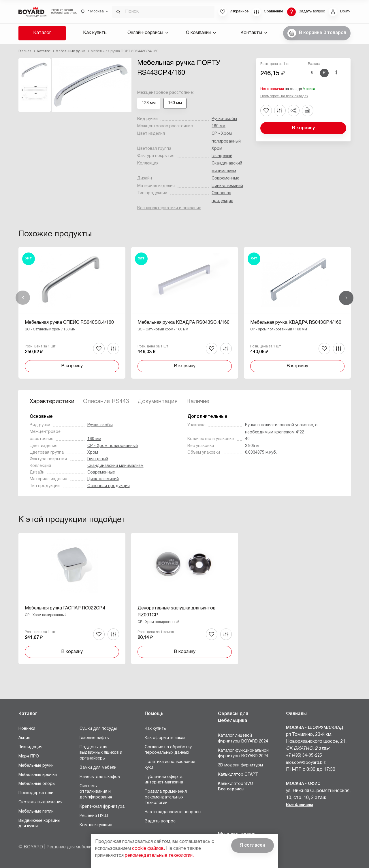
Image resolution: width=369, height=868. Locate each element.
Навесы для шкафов (100, 777)
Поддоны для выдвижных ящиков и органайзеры (101, 753)
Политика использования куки (170, 765)
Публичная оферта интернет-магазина (164, 780)
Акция (24, 738)
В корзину (303, 128)
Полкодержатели (36, 793)
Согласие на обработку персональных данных (168, 750)
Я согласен (253, 845)
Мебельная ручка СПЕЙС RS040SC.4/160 (69, 323)
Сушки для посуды (98, 729)
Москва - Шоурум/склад (315, 728)
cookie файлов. (148, 849)
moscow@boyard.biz (306, 763)
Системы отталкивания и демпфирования (96, 792)
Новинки (27, 729)
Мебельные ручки (36, 766)
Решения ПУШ (94, 816)
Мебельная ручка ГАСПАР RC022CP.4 (65, 608)
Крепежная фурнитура (102, 807)
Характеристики (52, 402)
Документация (158, 402)
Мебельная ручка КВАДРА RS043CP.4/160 (296, 323)
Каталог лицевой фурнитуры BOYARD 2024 (243, 739)
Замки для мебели (98, 768)
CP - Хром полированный (113, 446)
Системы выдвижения (41, 802)
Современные (225, 178)
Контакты (254, 33)
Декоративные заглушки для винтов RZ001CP (177, 612)
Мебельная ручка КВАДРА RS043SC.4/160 (183, 323)
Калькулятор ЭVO (236, 784)
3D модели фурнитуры (240, 765)
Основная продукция (109, 486)
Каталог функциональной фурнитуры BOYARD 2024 (243, 754)
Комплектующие (96, 825)
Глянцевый (222, 156)
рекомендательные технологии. (159, 856)
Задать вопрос (160, 821)
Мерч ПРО (29, 756)
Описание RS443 (106, 402)
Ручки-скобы (224, 119)
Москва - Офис (303, 784)
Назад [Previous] (23, 298)
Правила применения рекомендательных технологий (166, 797)
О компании (201, 33)
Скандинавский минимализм (115, 466)
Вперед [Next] (346, 298)
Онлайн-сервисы (148, 33)
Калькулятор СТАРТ (238, 775)
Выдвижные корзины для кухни (39, 824)
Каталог (42, 33)
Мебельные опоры (37, 784)
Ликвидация (30, 747)
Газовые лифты (95, 738)
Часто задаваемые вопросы (173, 812)
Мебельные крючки (38, 775)
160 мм (219, 126)
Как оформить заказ (165, 738)
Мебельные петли (36, 812)
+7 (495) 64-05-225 (304, 756)
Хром (217, 149)
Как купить (95, 33)
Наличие (198, 402)
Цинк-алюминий (227, 186)
